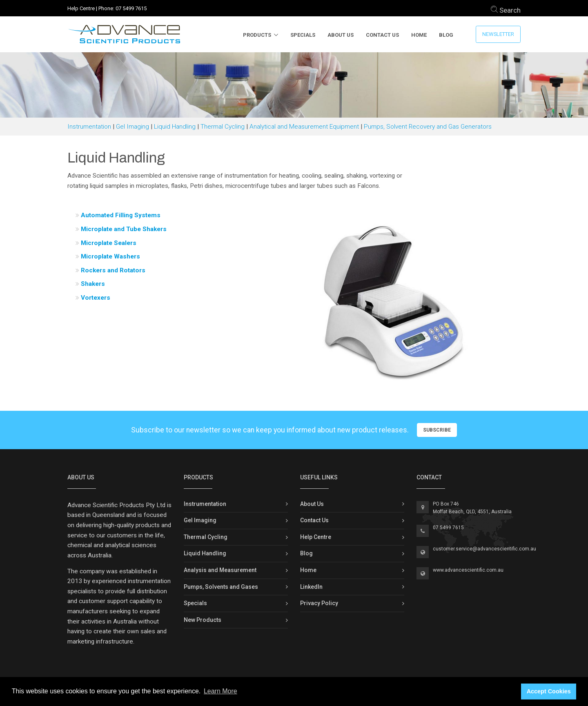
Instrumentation (89, 127)
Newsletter (498, 34)
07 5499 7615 (131, 8)
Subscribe (437, 430)
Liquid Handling (175, 127)
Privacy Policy (319, 603)
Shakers (93, 284)
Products (257, 35)
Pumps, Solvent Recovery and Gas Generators (428, 127)
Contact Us (382, 35)
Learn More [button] (220, 691)
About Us (341, 35)
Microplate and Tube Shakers (124, 229)
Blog (446, 35)
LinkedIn (311, 587)
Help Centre (81, 8)
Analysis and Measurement (220, 570)
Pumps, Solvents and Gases (221, 587)
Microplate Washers (110, 256)
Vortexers (96, 298)
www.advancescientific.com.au (468, 570)
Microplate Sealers (109, 243)
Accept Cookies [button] (549, 691)
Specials (303, 35)
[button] (314, 300)
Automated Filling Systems (121, 215)
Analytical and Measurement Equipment (304, 127)
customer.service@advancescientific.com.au (484, 549)
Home (419, 35)
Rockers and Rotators (113, 270)
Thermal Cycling (223, 127)
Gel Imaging (133, 127)
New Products (203, 620)
